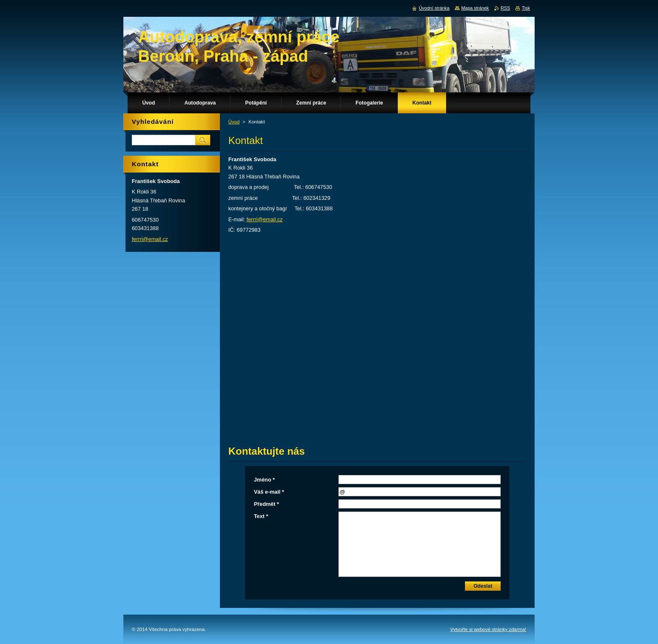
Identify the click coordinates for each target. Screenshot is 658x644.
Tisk (526, 8)
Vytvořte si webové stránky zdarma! (488, 629)
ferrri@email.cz (264, 219)
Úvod (234, 122)
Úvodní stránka (434, 8)
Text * (261, 516)
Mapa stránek (475, 8)
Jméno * (264, 480)
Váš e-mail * (269, 492)
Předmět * (266, 504)
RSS (505, 8)
